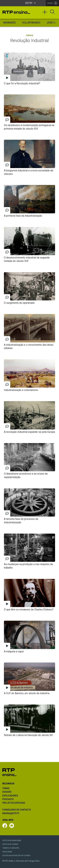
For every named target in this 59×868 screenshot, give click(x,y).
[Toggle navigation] (46, 13)
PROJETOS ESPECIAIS (14, 803)
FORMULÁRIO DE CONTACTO (17, 810)
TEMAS (6, 788)
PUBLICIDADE (7, 852)
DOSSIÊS (7, 792)
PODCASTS (8, 799)
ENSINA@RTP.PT (11, 813)
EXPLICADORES (10, 796)
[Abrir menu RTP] (29, 3)
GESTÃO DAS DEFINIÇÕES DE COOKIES (16, 856)
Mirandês (9, 23)
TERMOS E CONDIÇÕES (11, 848)
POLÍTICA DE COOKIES (10, 844)
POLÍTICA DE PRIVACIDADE (12, 841)
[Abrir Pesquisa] (52, 12)
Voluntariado (31, 23)
